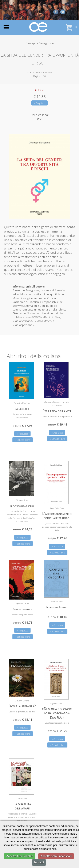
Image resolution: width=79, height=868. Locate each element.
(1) (71, 27)
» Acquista (39, 103)
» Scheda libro (23, 440)
